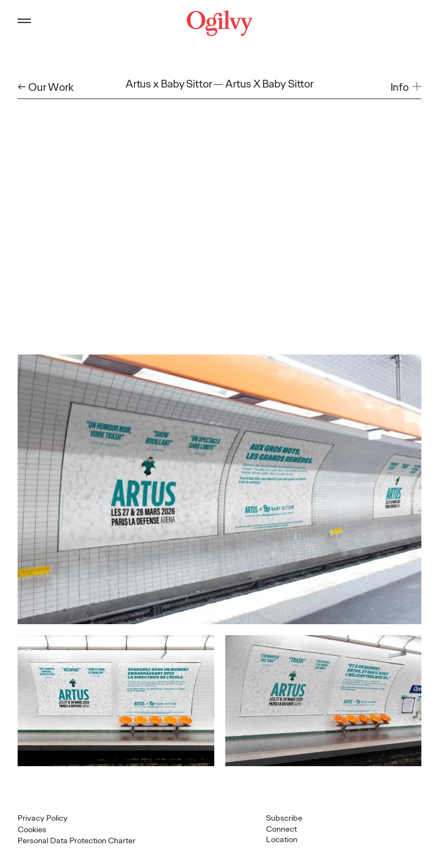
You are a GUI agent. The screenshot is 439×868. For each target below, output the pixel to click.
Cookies (32, 829)
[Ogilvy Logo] (220, 23)
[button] (406, 87)
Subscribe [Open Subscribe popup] (284, 818)
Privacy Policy (43, 818)
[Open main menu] (24, 23)
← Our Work (46, 87)
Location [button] (282, 839)
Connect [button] (281, 829)
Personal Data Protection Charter (77, 840)
